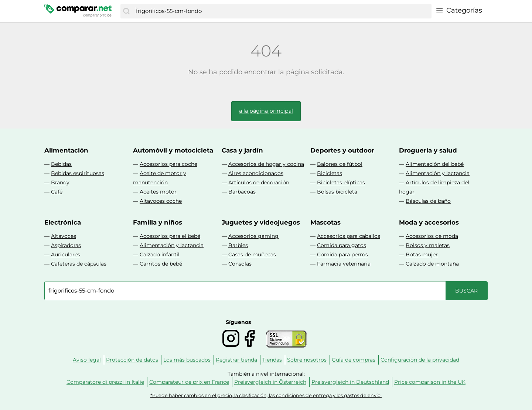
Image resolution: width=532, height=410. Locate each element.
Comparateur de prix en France (189, 382)
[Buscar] (126, 11)
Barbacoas (242, 192)
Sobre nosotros (307, 360)
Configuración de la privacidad (420, 360)
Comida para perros (342, 254)
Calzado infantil (160, 254)
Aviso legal (87, 360)
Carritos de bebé (161, 264)
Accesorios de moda (432, 236)
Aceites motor (158, 192)
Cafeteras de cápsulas (79, 264)
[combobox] (282, 11)
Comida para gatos (342, 245)
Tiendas (272, 360)
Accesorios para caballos (349, 236)
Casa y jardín (242, 150)
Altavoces (64, 236)
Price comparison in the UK (430, 382)
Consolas (240, 264)
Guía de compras (354, 360)
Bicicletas (330, 173)
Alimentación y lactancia (438, 173)
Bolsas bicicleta (337, 192)
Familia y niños (158, 222)
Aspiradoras (66, 245)
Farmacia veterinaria (344, 264)
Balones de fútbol (340, 164)
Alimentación (66, 150)
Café (57, 192)
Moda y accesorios (429, 222)
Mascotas (325, 222)
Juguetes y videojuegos (261, 222)
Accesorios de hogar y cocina (266, 164)
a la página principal (266, 111)
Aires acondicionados (256, 173)
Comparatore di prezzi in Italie (105, 382)
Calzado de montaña (432, 264)
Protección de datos (132, 360)
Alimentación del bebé (435, 164)
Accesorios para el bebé (170, 236)
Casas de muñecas (252, 254)
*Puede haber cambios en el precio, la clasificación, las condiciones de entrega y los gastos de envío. (266, 395)
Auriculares (66, 254)
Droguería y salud (428, 150)
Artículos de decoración (259, 182)
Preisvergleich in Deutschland (350, 382)
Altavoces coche (161, 201)
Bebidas (61, 164)
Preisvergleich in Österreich (270, 382)
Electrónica (63, 222)
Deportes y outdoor (342, 150)
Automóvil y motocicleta (173, 150)
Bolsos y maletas (428, 245)
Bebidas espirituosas (78, 173)
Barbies (238, 245)
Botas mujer (422, 254)
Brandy (60, 182)
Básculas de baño (428, 201)
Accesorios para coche (168, 164)
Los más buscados (187, 360)
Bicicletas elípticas (341, 182)
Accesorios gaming (253, 236)
